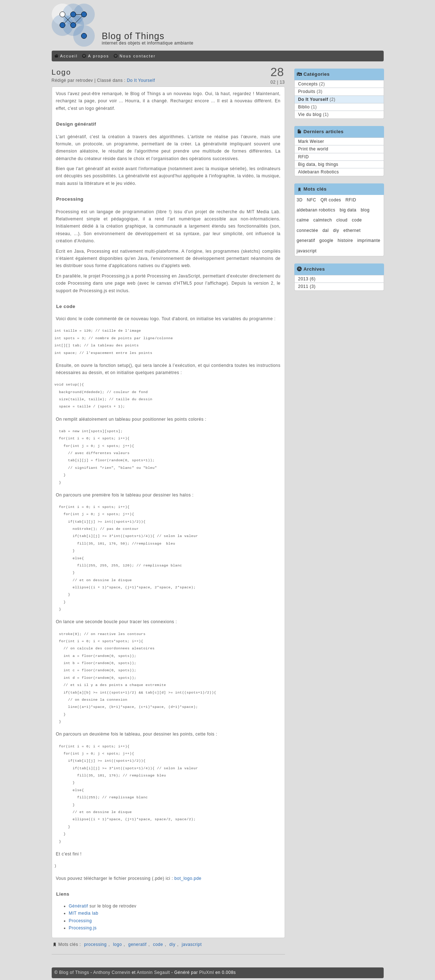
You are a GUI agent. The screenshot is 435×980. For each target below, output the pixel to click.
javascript (192, 944)
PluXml (207, 972)
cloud (342, 220)
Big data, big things (318, 164)
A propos (99, 56)
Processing (80, 921)
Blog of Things (133, 36)
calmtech (323, 220)
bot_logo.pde (188, 878)
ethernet (352, 230)
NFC (312, 200)
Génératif (79, 906)
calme (303, 220)
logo (118, 944)
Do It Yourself (141, 80)
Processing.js (83, 928)
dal (326, 230)
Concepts (308, 84)
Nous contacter (138, 56)
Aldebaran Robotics (319, 172)
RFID (304, 157)
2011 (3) (307, 286)
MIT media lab (84, 913)
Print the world (313, 149)
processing (95, 944)
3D (300, 200)
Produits (307, 92)
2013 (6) (307, 279)
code (158, 944)
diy (172, 944)
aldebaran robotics (316, 210)
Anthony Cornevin (112, 972)
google (326, 241)
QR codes (331, 200)
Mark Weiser (311, 141)
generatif (137, 944)
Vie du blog (310, 115)
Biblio (304, 107)
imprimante (369, 241)
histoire (345, 241)
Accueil (69, 56)
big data (348, 210)
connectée (308, 230)
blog (365, 210)
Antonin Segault (153, 972)
